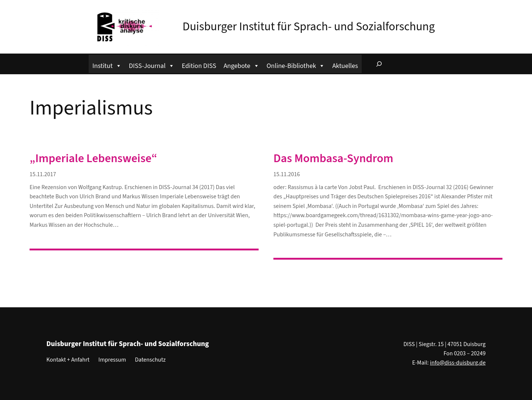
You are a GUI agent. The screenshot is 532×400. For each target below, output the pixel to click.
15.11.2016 (287, 174)
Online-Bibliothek (296, 65)
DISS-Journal (152, 65)
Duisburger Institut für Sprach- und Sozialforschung (309, 27)
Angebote (241, 65)
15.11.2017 (43, 174)
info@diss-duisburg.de (458, 363)
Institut (107, 65)
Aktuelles (345, 66)
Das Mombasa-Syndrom (333, 158)
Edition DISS (199, 66)
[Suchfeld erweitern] (379, 64)
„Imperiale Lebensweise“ (93, 158)
